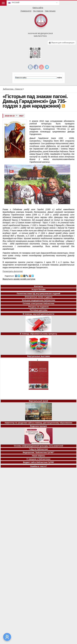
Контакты (39, 286)
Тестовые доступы (38, 310)
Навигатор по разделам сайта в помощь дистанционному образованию (38, 423)
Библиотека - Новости (13, 89)
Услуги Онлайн (38, 290)
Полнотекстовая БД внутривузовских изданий (38, 294)
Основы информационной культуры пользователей (38, 446)
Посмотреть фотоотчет (13, 271)
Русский (16, 3)
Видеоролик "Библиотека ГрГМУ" (38, 452)
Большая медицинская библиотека (38, 300)
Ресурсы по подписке (38, 307)
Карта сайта (38, 8)
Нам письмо (50, 11)
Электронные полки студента (38, 297)
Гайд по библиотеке (38, 449)
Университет (26, 11)
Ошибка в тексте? (38, 466)
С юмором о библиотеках (39, 459)
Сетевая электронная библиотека (38, 303)
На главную (38, 11)
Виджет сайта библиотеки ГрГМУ (38, 462)
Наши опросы (38, 456)
